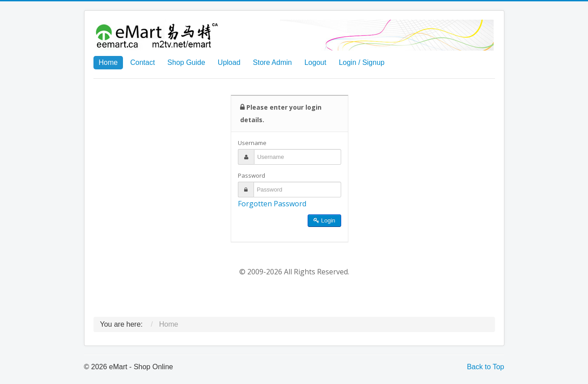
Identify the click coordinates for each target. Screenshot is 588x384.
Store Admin (273, 62)
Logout (315, 62)
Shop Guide (186, 62)
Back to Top (485, 367)
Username (252, 143)
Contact (142, 62)
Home (108, 62)
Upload (229, 62)
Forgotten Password (272, 204)
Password (252, 175)
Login (324, 220)
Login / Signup (362, 62)
